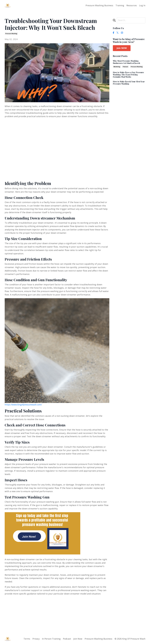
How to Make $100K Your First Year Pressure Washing (129, 83)
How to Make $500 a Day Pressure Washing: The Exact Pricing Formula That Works (128, 75)
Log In (142, 5)
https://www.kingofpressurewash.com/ (24, 404)
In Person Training (51, 639)
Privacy (36, 639)
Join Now (78, 639)
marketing (117, 67)
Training (120, 5)
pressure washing (11, 33)
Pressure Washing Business (99, 5)
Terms (27, 639)
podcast (125, 67)
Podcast (67, 639)
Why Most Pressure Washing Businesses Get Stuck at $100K (127, 62)
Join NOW (122, 48)
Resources (132, 5)
